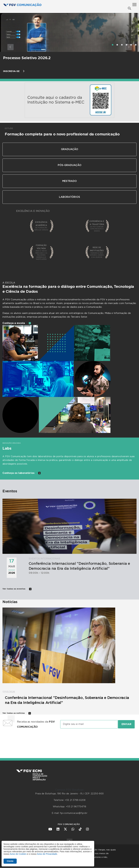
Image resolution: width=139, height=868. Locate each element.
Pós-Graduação (70, 165)
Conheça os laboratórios (22, 473)
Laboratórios (69, 197)
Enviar (126, 724)
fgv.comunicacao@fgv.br (74, 813)
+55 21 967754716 (76, 807)
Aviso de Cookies (18, 854)
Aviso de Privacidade (47, 854)
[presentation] (69, 740)
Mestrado (69, 181)
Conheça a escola (17, 323)
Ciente (10, 861)
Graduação (70, 149)
